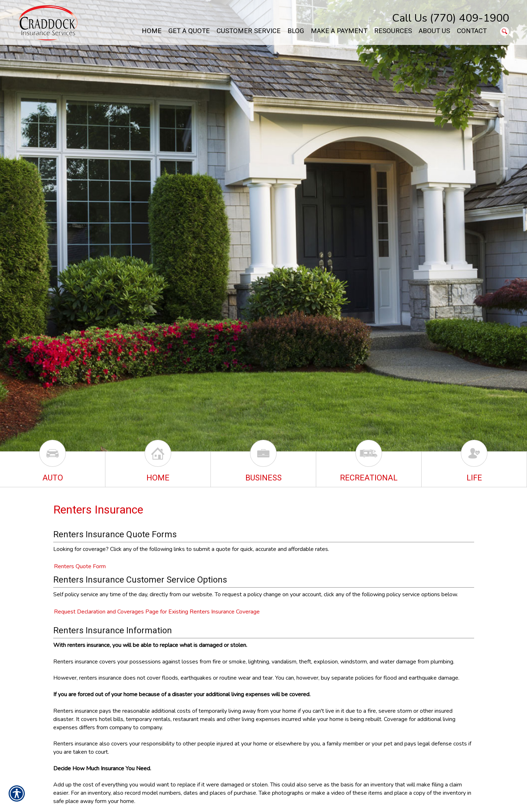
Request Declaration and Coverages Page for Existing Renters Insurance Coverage (157, 612)
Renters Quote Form (80, 566)
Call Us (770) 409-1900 (451, 18)
